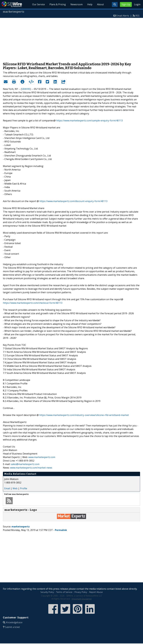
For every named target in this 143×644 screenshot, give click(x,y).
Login (137, 4)
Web (15, 488)
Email (7, 488)
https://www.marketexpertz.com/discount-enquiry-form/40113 (73, 201)
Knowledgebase (14, 622)
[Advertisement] (71, 39)
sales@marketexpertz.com (25, 464)
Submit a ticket (12, 627)
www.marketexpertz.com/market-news (31, 468)
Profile (24, 488)
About (100, 4)
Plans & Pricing (58, 4)
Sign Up (126, 4)
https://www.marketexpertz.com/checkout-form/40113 (33, 303)
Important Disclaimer (82, 599)
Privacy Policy (81, 592)
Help (90, 4)
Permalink (61, 530)
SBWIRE (26, 89)
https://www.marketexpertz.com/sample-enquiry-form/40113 (89, 121)
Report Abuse (96, 592)
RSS (137, 16)
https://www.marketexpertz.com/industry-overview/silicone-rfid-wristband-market (84, 415)
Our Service (39, 4)
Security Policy (47, 592)
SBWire (12, 4)
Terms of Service (64, 592)
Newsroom (77, 4)
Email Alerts (123, 16)
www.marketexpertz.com (42, 457)
